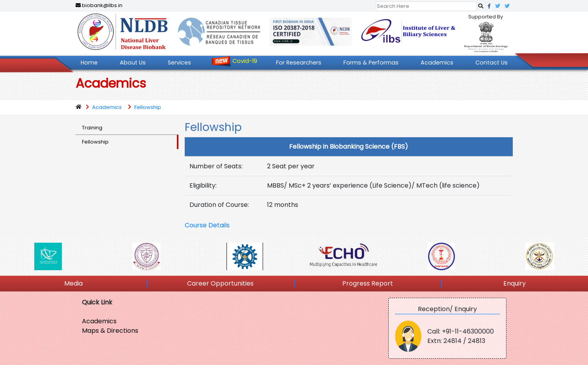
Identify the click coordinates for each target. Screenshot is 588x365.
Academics (107, 107)
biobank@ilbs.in (99, 5)
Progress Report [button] (368, 283)
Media (73, 283)
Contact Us (492, 63)
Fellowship (148, 107)
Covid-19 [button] (245, 61)
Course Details (207, 225)
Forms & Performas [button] (371, 63)
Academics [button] (437, 63)
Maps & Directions (110, 331)
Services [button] (179, 63)
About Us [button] (133, 63)
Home (89, 63)
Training (92, 128)
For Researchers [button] (299, 63)
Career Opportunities (220, 283)
